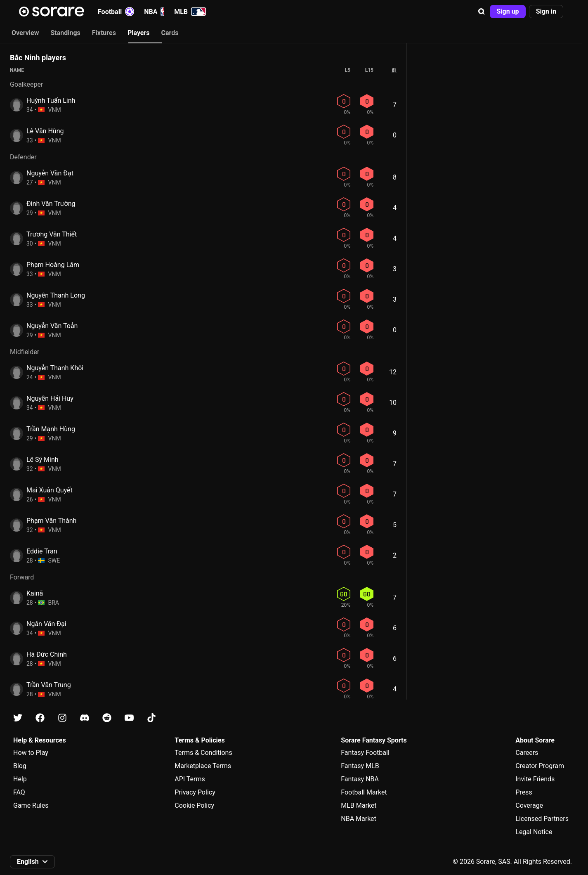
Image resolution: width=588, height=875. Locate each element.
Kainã (35, 593)
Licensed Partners (542, 819)
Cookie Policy (194, 805)
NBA (154, 12)
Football (116, 12)
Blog (20, 766)
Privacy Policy (195, 792)
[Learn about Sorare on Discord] (85, 718)
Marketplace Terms (203, 766)
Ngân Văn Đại (46, 624)
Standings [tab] (65, 33)
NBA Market (359, 819)
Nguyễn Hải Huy (50, 398)
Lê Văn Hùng (45, 131)
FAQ (19, 792)
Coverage (529, 805)
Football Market (364, 792)
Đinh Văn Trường (51, 204)
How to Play (31, 753)
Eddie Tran (42, 551)
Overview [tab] (25, 33)
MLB (190, 12)
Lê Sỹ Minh (43, 460)
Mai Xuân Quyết (50, 490)
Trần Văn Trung (49, 685)
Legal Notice (534, 832)
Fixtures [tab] (104, 33)
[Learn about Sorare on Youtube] (129, 718)
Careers (527, 753)
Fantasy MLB (360, 766)
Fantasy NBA (360, 779)
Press (524, 792)
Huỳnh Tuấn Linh (51, 101)
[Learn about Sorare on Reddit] (107, 718)
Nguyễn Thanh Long (56, 295)
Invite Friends (535, 779)
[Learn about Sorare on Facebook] (40, 718)
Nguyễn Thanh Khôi (55, 368)
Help (20, 779)
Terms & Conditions (203, 753)
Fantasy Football (365, 753)
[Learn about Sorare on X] (18, 718)
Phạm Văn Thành (51, 521)
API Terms (190, 779)
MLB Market (359, 805)
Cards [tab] (170, 33)
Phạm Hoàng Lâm (53, 265)
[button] (482, 12)
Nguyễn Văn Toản (52, 326)
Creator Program (540, 766)
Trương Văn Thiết (52, 234)
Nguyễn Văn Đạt (50, 173)
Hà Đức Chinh (47, 654)
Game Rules (31, 805)
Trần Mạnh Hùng (51, 429)
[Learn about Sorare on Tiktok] (151, 718)
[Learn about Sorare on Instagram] (62, 718)
